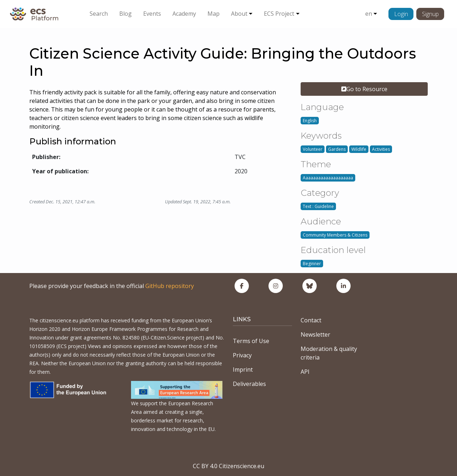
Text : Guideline (318, 206)
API (305, 372)
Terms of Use (251, 341)
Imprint (243, 370)
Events (152, 14)
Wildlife (359, 149)
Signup (430, 14)
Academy (184, 14)
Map (214, 14)
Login (401, 14)
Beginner (312, 264)
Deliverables (249, 384)
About (239, 14)
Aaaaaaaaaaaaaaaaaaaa (328, 178)
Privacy (242, 355)
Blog (125, 14)
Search (99, 14)
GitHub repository (170, 286)
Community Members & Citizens (335, 235)
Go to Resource (364, 89)
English (310, 121)
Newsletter (315, 334)
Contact (311, 320)
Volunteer (313, 149)
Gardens (337, 149)
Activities (381, 149)
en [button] (369, 14)
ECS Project (279, 14)
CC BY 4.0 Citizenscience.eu (228, 466)
